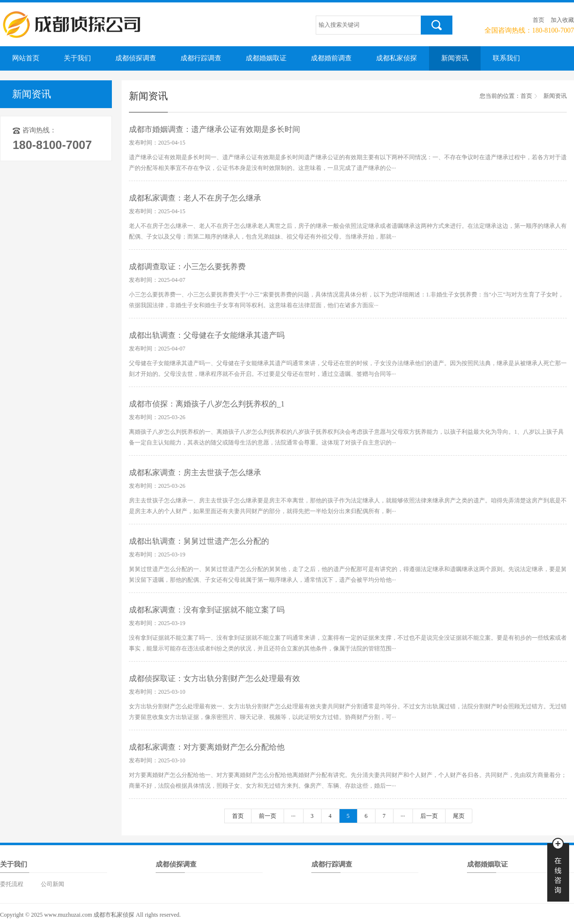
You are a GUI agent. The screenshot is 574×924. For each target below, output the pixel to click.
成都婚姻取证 (266, 58)
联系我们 (506, 58)
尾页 (459, 816)
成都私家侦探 (396, 58)
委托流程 (12, 884)
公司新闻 (53, 884)
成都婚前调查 (331, 58)
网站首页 (26, 58)
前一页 (268, 816)
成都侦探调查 (136, 58)
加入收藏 (562, 20)
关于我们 (77, 58)
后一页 (429, 816)
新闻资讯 (455, 58)
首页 (538, 20)
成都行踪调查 (201, 58)
